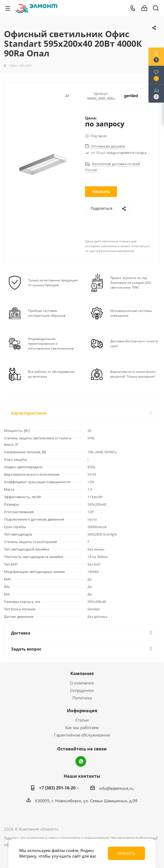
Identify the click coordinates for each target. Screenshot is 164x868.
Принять (126, 853)
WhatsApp (81, 761)
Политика (82, 698)
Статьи (82, 720)
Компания (82, 673)
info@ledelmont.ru (116, 788)
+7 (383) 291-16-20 (57, 788)
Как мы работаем (82, 727)
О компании (82, 683)
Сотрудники (82, 690)
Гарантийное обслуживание (82, 735)
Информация (82, 711)
